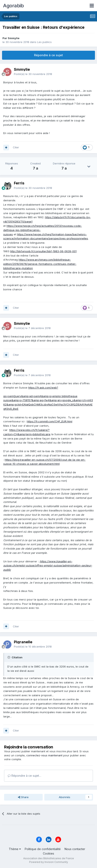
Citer (16, 147)
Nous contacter (75, 849)
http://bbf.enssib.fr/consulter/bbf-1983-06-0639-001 (43, 251)
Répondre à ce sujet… (25, 776)
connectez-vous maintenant (44, 755)
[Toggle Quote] (9, 657)
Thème (15, 849)
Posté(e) (33, 74)
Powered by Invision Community (49, 862)
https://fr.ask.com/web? (43, 388)
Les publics (44, 42)
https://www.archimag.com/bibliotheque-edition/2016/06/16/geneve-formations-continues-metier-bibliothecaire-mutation (40, 264)
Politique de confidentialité (43, 849)
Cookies (48, 853)
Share (23, 797)
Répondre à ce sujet (48, 55)
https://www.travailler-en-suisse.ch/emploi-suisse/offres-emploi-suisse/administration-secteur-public (48, 566)
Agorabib (13, 6)
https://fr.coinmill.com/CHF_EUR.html (50, 421)
